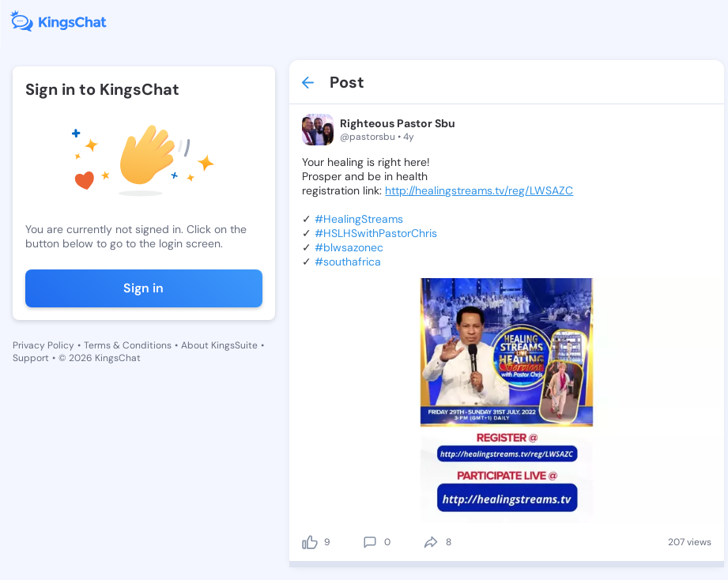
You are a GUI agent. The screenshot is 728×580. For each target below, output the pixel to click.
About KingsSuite (219, 345)
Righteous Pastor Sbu (398, 123)
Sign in (143, 288)
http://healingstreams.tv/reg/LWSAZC (479, 190)
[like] (310, 542)
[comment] (370, 542)
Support (31, 358)
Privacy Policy (43, 345)
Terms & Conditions (128, 345)
